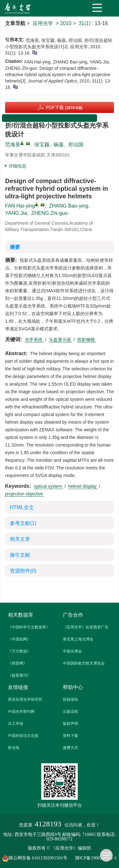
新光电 (14, 748)
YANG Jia (16, 213)
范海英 (13, 145)
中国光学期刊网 (21, 712)
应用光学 (43, 23)
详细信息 (15, 166)
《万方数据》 (19, 651)
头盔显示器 (61, 340)
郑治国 (76, 145)
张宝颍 (42, 145)
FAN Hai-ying (20, 206)
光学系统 (34, 340)
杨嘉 (59, 145)
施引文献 (20, 555)
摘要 (15, 247)
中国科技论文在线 (23, 736)
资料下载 (70, 736)
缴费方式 (70, 748)
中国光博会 (72, 651)
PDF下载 (64, 108)
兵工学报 (16, 724)
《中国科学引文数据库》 (29, 627)
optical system (49, 486)
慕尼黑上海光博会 (78, 639)
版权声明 (70, 724)
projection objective (25, 494)
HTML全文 (22, 507)
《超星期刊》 (19, 675)
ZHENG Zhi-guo (49, 213)
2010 (66, 23)
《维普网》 (17, 663)
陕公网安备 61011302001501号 (38, 858)
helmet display (83, 486)
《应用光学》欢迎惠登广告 (86, 627)
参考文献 (23, 523)
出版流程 (70, 712)
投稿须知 (70, 699)
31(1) (85, 23)
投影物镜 (87, 340)
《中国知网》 (19, 639)
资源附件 (23, 571)
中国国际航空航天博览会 (84, 663)
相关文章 (20, 539)
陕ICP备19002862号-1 (96, 858)
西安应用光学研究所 (25, 699)
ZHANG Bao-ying (69, 206)
